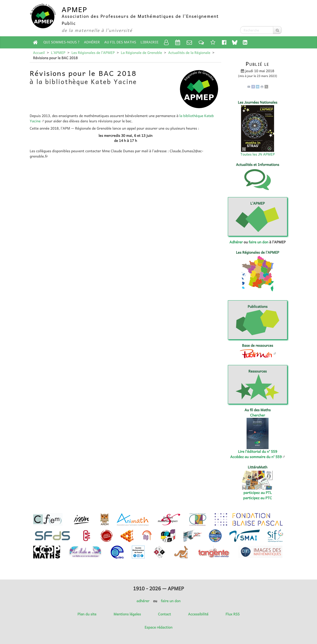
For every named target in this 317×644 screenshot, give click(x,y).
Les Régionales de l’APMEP (93, 53)
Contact (165, 614)
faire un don (258, 242)
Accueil (39, 53)
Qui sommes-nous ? (61, 42)
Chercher (258, 415)
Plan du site (87, 614)
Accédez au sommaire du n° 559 (256, 457)
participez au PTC (258, 498)
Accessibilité (198, 614)
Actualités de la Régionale (189, 53)
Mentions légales (127, 614)
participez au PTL (258, 493)
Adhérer (92, 42)
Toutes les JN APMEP (258, 154)
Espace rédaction (158, 627)
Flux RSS (232, 614)
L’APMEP (58, 53)
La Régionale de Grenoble (141, 53)
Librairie (150, 42)
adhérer (143, 601)
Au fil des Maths (120, 42)
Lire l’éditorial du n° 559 (258, 451)
